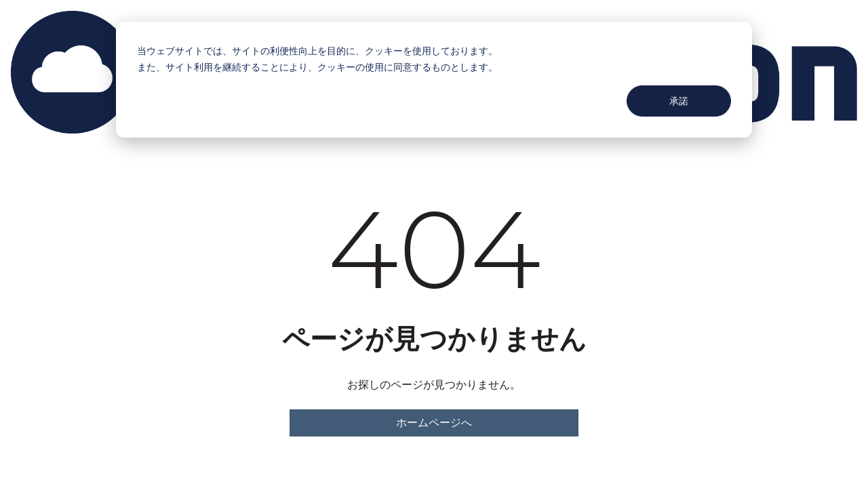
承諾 (679, 101)
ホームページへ (434, 423)
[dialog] (434, 80)
